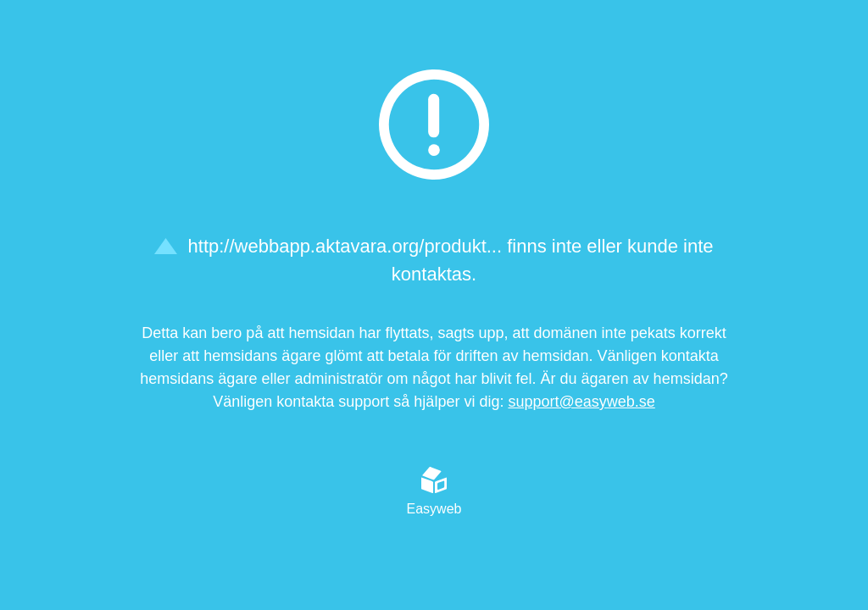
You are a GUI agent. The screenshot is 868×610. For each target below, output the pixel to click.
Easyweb (434, 491)
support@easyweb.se (581, 402)
